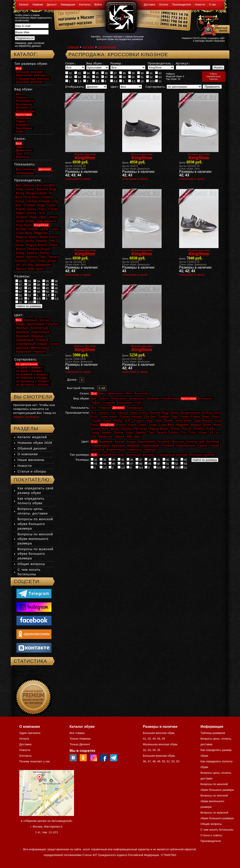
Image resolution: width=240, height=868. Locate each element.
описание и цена (78, 179)
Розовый (168, 445)
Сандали (109, 403)
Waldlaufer (106, 437)
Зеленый (213, 442)
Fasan (185, 417)
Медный (133, 445)
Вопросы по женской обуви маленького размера (35, 539)
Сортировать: (156, 87)
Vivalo (203, 433)
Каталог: (26, 54)
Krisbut (121, 425)
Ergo (175, 417)
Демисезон (116, 394)
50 (131, 77)
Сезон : (71, 63)
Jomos (168, 421)
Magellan (183, 425)
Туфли (96, 403)
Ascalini (123, 413)
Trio (184, 433)
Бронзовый (147, 442)
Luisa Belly (167, 425)
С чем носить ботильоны (217, 830)
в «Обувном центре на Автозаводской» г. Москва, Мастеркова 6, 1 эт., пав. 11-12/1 (47, 827)
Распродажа (107, 47)
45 (86, 77)
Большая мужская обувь (159, 756)
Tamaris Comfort (167, 433)
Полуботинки (170, 399)
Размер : (117, 63)
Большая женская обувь (159, 733)
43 (69, 77)
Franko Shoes (200, 417)
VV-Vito (28, 265)
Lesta (143, 425)
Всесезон (141, 394)
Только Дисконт (80, 744)
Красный (118, 445)
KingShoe (107, 425)
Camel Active (109, 417)
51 (140, 77)
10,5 (150, 81)
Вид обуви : (95, 63)
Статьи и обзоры (32, 471)
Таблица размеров (213, 733)
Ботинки (153, 399)
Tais (151, 433)
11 (158, 81)
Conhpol (164, 417)
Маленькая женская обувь (160, 744)
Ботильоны (137, 399)
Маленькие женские (140, 455)
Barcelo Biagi (160, 413)
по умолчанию (27, 364)
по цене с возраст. (30, 367)
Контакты (85, 5)
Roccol (187, 429)
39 (131, 73)
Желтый (178, 442)
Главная (73, 47)
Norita (115, 429)
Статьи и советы (211, 835)
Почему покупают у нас (35, 761)
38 (122, 73)
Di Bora (207, 413)
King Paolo (24, 225)
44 (78, 77)
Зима (102, 394)
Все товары (77, 733)
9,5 (132, 81)
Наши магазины (31, 460)
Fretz (216, 417)
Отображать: (75, 87)
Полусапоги (119, 399)
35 (95, 73)
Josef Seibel (184, 421)
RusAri (211, 429)
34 (86, 73)
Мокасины (205, 399)
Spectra (141, 433)
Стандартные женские (172, 455)
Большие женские (111, 455)
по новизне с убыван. (32, 378)
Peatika (126, 429)
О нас (212, 5)
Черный (150, 450)
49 (122, 77)
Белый (120, 442)
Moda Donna (49, 237)
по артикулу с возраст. (33, 381)
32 (69, 73)
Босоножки (125, 403)
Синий (214, 445)
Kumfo (132, 425)
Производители (182, 5)
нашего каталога (26, 417)
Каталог (24, 5)
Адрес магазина (30, 733)
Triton (192, 433)
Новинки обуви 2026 (35, 443)
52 (149, 77)
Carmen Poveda (131, 417)
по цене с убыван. (30, 371)
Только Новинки (80, 739)
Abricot (104, 413)
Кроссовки (189, 399)
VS (211, 433)
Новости (200, 5)
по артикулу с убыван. (33, 384)
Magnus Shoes (201, 425)
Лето (129, 394)
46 (95, 77)
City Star (150, 417)
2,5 (96, 81)
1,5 (78, 81)
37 (113, 73)
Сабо (138, 403)
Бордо (132, 442)
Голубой (163, 442)
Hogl (150, 421)
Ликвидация (68, 5)
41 (149, 73)
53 (158, 77)
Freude (96, 421)
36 (104, 73)
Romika (199, 429)
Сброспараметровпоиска (214, 76)
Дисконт (52, 5)
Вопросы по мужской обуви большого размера (35, 554)
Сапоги (104, 399)
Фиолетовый (116, 450)
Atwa (134, 413)
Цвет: (115, 87)
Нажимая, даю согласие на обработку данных (30, 45)
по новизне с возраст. (32, 374)
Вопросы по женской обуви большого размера (35, 524)
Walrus (120, 437)
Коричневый (101, 445)
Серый (202, 445)
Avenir (144, 413)
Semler (119, 433)
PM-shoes (140, 429)
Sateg (95, 433)
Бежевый (106, 442)
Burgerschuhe (191, 413)
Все (94, 394)
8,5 (114, 81)
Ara (113, 413)
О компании (28, 454)
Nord (105, 429)
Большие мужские (203, 455)
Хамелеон (135, 450)
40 (140, 73)
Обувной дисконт (32, 448)
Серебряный (186, 445)
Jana (159, 421)
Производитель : (160, 63)
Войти (98, 5)
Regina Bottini (159, 429)
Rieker (176, 429)
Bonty (175, 413)
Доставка (150, 5)
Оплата (164, 5)
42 (158, 73)
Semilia (107, 433)
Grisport (139, 421)
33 (78, 73)
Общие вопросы (31, 564)
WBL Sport (134, 437)
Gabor (107, 421)
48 (113, 77)
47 (104, 77)
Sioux (130, 433)
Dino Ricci (32, 197)
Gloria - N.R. (123, 421)
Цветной (98, 450)
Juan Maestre (204, 421)
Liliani (153, 425)
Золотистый (195, 442)
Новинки (38, 5)
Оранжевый (150, 445)
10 (140, 81)
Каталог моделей (32, 437)
